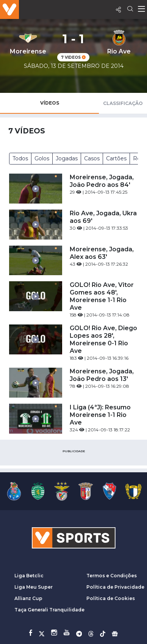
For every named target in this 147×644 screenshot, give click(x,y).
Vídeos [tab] (50, 103)
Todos (20, 158)
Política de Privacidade (115, 587)
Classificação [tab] (123, 103)
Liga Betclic (29, 576)
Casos (92, 158)
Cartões (116, 158)
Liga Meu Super (34, 587)
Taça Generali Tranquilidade (49, 610)
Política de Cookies (111, 598)
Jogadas (67, 158)
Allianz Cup (28, 598)
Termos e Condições (112, 576)
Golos (42, 158)
